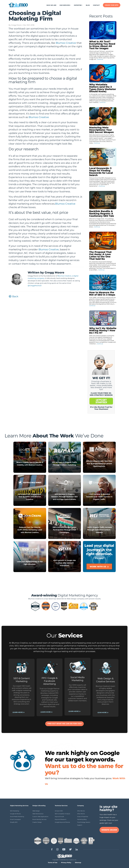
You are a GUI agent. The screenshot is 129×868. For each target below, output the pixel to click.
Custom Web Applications (40, 817)
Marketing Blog (82, 819)
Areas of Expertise (83, 817)
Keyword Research (61, 819)
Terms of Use (53, 863)
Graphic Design (37, 822)
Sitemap (78, 863)
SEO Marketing (15, 811)
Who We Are (51, 5)
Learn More (18, 543)
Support (80, 825)
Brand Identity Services (39, 819)
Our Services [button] (65, 5)
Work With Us (99, 567)
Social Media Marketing (17, 817)
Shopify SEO (14, 822)
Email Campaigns (15, 819)
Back (13, 296)
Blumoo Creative (66, 43)
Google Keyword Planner (62, 822)
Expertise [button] (78, 5)
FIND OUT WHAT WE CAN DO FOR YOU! (65, 724)
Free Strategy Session (84, 822)
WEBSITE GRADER (109, 830)
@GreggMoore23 (35, 286)
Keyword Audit (59, 817)
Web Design (36, 811)
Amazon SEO (59, 811)
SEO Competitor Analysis (62, 814)
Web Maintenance (38, 814)
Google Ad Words (15, 814)
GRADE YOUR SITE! (112, 5)
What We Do (81, 814)
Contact (96, 5)
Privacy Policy (66, 863)
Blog (88, 5)
